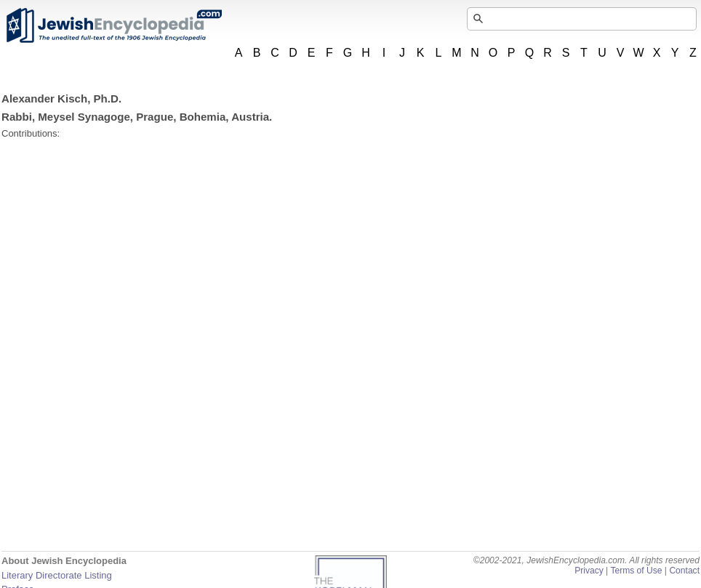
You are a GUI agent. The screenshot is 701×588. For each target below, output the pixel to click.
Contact (684, 571)
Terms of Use (636, 571)
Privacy (589, 571)
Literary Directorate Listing (57, 575)
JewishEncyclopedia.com (113, 25)
